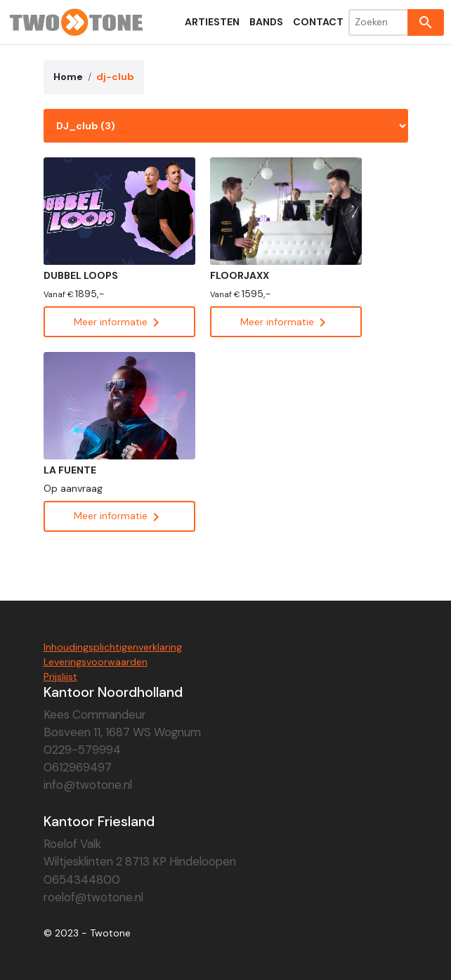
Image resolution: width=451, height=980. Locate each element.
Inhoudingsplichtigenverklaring (113, 647)
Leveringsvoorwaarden (96, 662)
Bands (266, 22)
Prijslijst (60, 677)
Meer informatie (119, 322)
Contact (318, 22)
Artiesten (212, 22)
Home (68, 77)
